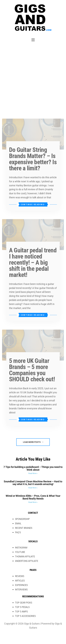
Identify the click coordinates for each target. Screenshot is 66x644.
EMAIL (18, 524)
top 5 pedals (22, 607)
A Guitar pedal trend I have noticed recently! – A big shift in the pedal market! (33, 263)
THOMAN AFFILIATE (25, 557)
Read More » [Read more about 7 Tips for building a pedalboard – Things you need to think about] (33, 473)
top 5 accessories (25, 616)
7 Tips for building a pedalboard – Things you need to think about (33, 468)
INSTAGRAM (21, 548)
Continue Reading (33, 204)
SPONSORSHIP (22, 519)
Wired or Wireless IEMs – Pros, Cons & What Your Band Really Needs (33, 497)
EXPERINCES (21, 585)
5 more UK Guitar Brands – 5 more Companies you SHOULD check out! (32, 370)
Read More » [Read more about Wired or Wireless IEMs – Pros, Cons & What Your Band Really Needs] (33, 502)
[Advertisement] (33, 77)
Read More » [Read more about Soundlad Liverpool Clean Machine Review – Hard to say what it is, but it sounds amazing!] (33, 488)
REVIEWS (20, 576)
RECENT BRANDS (24, 528)
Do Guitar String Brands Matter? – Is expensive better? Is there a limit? (33, 159)
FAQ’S (18, 532)
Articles (20, 581)
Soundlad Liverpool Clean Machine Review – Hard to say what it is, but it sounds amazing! (33, 483)
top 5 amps (21, 612)
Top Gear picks (24, 603)
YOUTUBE (20, 552)
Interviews (21, 590)
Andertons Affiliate (27, 561)
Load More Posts (33, 442)
